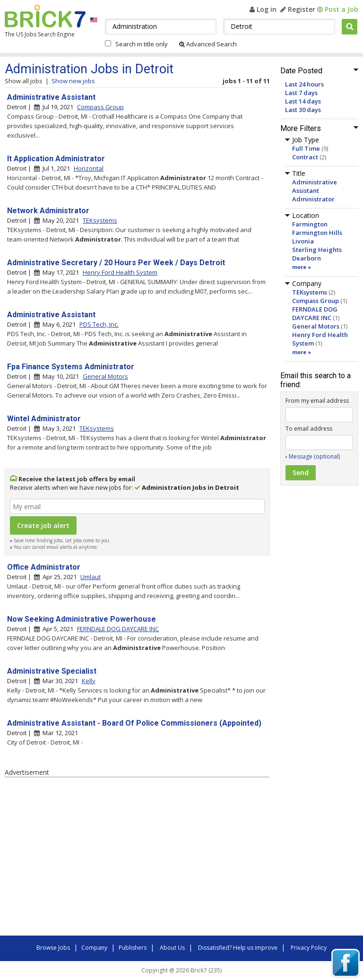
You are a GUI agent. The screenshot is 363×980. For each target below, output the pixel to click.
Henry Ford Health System (120, 272)
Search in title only (142, 44)
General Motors (316, 326)
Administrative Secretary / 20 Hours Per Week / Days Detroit (116, 263)
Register (298, 9)
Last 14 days (303, 101)
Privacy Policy (309, 948)
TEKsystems (310, 292)
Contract (305, 157)
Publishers (133, 948)
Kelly (89, 681)
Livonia (303, 241)
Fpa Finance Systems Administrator (71, 367)
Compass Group (315, 301)
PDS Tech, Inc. (99, 324)
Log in (263, 9)
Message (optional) (314, 456)
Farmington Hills (317, 233)
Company (94, 948)
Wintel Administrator (44, 419)
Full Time (306, 148)
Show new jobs (73, 81)
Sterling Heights (317, 250)
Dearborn (307, 258)
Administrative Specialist (52, 671)
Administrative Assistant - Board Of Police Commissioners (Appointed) (134, 723)
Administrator (313, 199)
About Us (172, 948)
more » (302, 267)
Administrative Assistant (315, 186)
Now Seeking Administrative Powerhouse (82, 619)
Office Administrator (44, 567)
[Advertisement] (137, 858)
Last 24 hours (304, 84)
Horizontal (89, 168)
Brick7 (45, 16)
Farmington (310, 224)
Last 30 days (303, 110)
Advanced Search (208, 44)
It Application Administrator (56, 159)
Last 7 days (301, 93)
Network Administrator (48, 211)
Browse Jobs (53, 948)
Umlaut (91, 577)
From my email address (317, 401)
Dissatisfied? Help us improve (238, 948)
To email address (309, 429)
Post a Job (338, 9)
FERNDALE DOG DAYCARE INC (315, 313)
